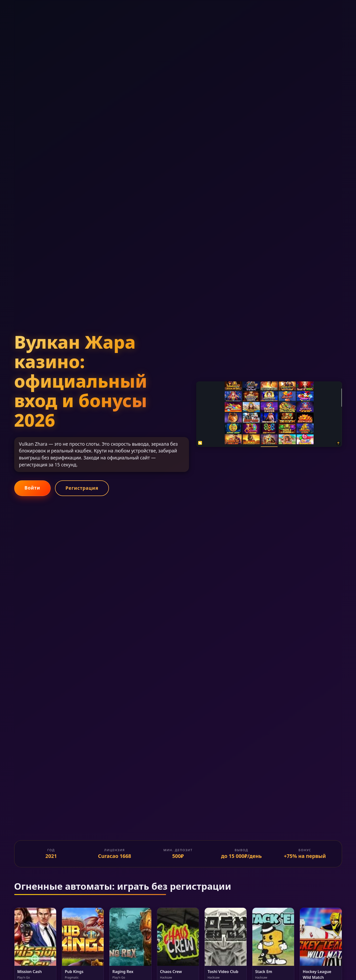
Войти (32, 488)
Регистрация (82, 488)
